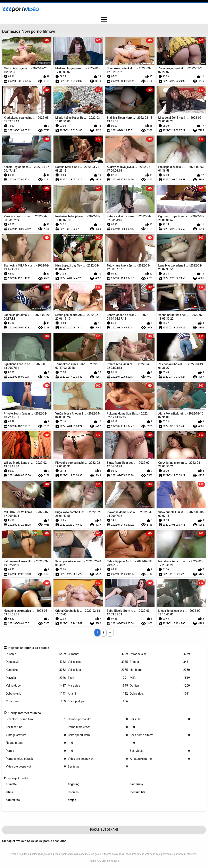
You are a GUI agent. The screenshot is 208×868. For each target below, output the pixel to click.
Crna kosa (36, 701)
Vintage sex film (36, 735)
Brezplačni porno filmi (36, 719)
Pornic (36, 751)
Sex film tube (36, 727)
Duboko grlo (36, 694)
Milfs (160, 678)
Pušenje (36, 654)
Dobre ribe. (160, 694)
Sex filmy (98, 767)
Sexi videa (160, 751)
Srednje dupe (98, 701)
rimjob (72, 800)
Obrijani (160, 686)
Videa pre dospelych (98, 759)
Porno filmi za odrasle (36, 759)
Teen (98, 678)
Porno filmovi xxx (98, 727)
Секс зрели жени (98, 735)
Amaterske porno (160, 759)
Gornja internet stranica (25, 713)
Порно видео (36, 743)
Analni (98, 694)
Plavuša (36, 678)
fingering (74, 784)
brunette (11, 784)
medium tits (138, 792)
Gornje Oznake (19, 778)
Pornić (93, 861)
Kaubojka (36, 670)
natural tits (13, 800)
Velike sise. (98, 662)
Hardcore (160, 670)
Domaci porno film (98, 719)
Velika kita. (98, 670)
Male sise (98, 686)
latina (9, 792)
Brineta (160, 662)
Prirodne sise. (160, 654)
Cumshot (98, 654)
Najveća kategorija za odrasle (29, 648)
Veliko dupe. (36, 686)
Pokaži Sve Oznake (104, 830)
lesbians (73, 792)
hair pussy (137, 784)
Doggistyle (36, 662)
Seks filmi (160, 719)
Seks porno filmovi (160, 735)
